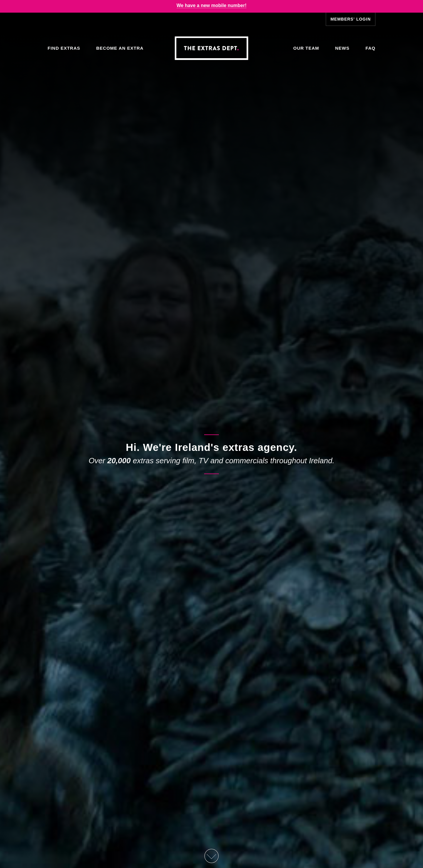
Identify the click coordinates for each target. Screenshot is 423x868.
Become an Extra (120, 48)
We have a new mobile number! (211, 5)
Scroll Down (211, 856)
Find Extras (64, 48)
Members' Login (351, 19)
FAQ (370, 48)
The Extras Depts (211, 48)
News (342, 48)
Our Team (306, 48)
